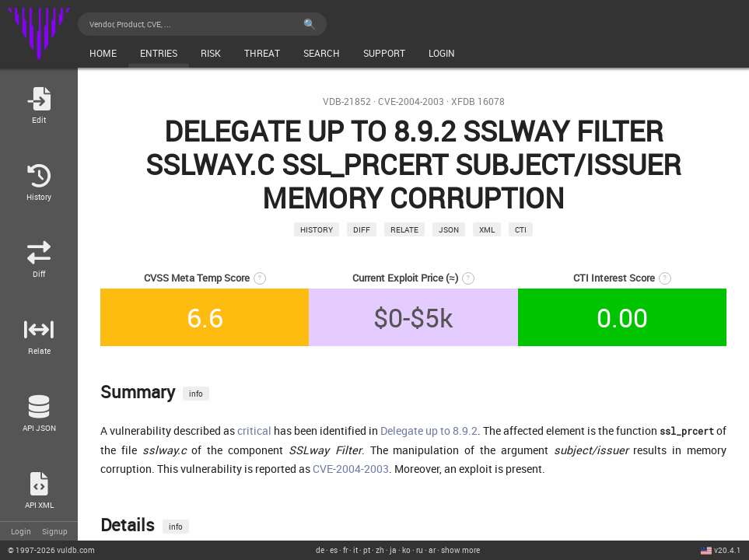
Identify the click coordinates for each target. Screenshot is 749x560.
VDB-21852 (347, 101)
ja (393, 550)
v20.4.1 (728, 550)
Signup (55, 531)
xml (487, 229)
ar (432, 550)
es (334, 550)
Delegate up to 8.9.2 (429, 430)
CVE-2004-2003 (411, 101)
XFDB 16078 (478, 101)
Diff (362, 229)
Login (21, 531)
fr (345, 550)
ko (406, 550)
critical (254, 430)
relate (404, 229)
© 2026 (51, 550)
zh (380, 550)
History (317, 229)
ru (420, 550)
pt (367, 550)
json (449, 229)
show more (460, 550)
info (196, 394)
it (355, 550)
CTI (521, 229)
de (320, 550)
